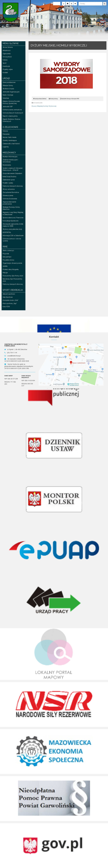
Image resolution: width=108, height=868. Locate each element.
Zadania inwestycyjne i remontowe (10, 161)
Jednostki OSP (8, 107)
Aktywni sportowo (9, 294)
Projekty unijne (8, 69)
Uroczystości (7, 57)
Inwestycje (6, 66)
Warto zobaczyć (8, 250)
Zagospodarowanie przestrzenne (9, 203)
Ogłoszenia (7, 54)
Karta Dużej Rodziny (9, 177)
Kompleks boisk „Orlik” (10, 300)
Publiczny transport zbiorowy (13, 186)
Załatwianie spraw (9, 180)
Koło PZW (6, 307)
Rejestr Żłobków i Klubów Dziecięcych (11, 120)
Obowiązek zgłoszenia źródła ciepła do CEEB (13, 225)
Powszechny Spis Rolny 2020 (13, 276)
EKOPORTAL (7, 232)
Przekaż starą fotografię (11, 269)
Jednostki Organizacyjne (11, 92)
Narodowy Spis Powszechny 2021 (12, 280)
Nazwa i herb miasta (9, 137)
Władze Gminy (8, 85)
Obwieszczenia (8, 196)
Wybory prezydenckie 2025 (12, 229)
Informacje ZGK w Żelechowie (13, 236)
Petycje (5, 273)
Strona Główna (8, 47)
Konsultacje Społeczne (10, 221)
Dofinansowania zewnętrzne (12, 110)
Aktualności (7, 50)
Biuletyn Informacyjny (10, 157)
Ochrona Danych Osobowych (13, 113)
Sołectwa (6, 98)
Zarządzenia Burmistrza (11, 192)
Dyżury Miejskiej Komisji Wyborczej (44, 106)
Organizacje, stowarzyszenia (12, 263)
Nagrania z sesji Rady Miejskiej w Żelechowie (13, 213)
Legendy (6, 147)
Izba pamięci (7, 257)
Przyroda (6, 254)
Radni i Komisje (8, 95)
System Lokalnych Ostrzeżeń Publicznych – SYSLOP (13, 169)
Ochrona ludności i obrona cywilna (12, 240)
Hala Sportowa (8, 297)
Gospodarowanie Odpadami (12, 173)
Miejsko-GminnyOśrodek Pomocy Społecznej (11, 102)
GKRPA (5, 266)
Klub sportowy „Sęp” (10, 303)
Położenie (6, 134)
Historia (5, 131)
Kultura (5, 60)
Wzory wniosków (9, 189)
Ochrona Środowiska (10, 199)
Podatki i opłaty (8, 183)
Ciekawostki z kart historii (11, 144)
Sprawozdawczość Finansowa (13, 218)
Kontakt (5, 73)
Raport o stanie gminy (10, 116)
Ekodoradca (7, 165)
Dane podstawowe (9, 82)
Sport (4, 63)
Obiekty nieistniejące (10, 140)
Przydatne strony (8, 260)
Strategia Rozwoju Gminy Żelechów (11, 208)
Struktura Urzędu (8, 89)
